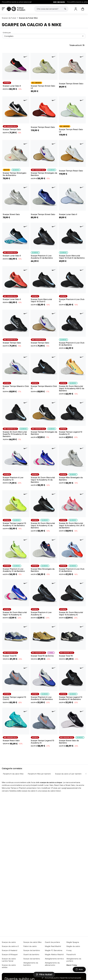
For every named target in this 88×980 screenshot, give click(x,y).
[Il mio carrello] (83, 9)
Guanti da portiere (52, 942)
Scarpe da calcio (9, 942)
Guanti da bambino (31, 954)
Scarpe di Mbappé (10, 954)
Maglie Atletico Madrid (54, 954)
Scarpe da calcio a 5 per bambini (68, 774)
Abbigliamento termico (54, 959)
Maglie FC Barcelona (54, 950)
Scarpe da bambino (32, 950)
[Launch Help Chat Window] (79, 969)
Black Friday (72, 965)
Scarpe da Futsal (9, 18)
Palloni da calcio (30, 946)
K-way (69, 950)
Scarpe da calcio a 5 (10, 946)
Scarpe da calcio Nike (32, 942)
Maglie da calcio (73, 946)
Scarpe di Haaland (10, 950)
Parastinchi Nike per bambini (39, 774)
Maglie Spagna (73, 942)
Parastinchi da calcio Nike (13, 774)
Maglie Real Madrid (53, 946)
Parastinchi (71, 954)
